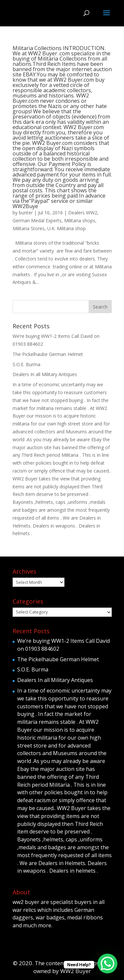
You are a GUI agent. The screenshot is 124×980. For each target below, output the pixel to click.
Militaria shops (80, 220)
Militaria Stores (29, 228)
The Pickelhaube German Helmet (48, 354)
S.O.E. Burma (26, 364)
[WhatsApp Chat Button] (107, 964)
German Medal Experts (37, 220)
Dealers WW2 (83, 213)
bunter (26, 213)
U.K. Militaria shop (66, 228)
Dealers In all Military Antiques (45, 374)
